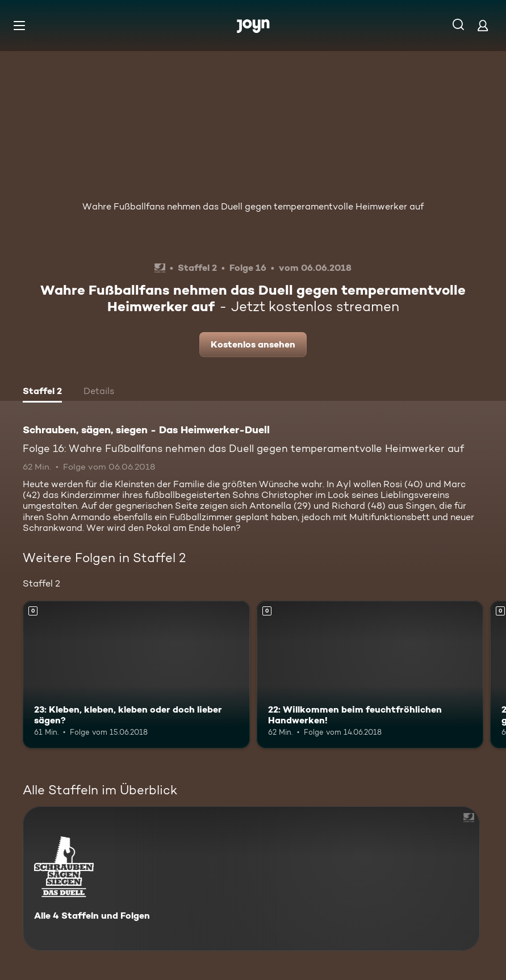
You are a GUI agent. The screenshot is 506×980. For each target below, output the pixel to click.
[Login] (483, 25)
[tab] (42, 392)
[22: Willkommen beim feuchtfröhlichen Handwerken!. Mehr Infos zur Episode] (370, 675)
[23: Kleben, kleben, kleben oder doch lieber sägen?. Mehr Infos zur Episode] (136, 675)
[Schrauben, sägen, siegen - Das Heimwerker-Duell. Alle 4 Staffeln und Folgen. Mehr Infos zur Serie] (251, 879)
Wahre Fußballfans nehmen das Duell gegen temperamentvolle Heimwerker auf (253, 206)
